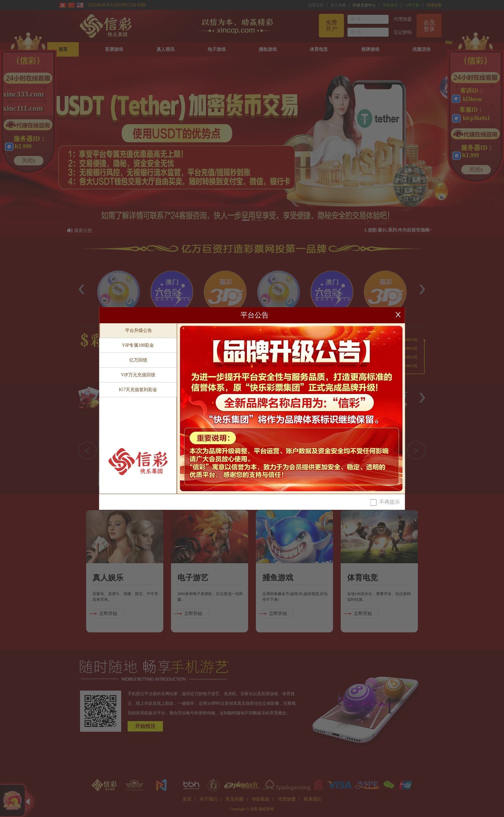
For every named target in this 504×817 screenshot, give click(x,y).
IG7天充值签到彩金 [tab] (138, 390)
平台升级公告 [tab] (139, 330)
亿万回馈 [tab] (138, 360)
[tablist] (138, 408)
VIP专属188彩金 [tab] (138, 345)
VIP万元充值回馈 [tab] (138, 375)
